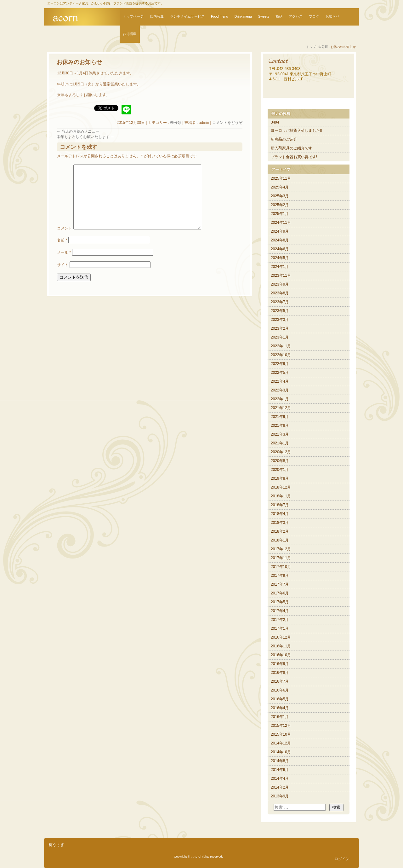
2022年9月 (280, 364)
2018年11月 (281, 496)
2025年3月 (280, 196)
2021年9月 (280, 417)
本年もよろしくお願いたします (85, 137)
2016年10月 (281, 655)
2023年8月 (280, 293)
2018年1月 (280, 540)
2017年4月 (280, 611)
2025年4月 (280, 187)
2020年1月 (280, 470)
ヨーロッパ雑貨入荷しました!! (296, 130)
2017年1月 (280, 628)
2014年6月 (280, 770)
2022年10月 (281, 355)
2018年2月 (280, 531)
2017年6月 (280, 593)
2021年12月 (281, 408)
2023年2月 (280, 328)
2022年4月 (280, 381)
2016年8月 (280, 673)
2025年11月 (281, 178)
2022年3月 (280, 390)
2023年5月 (280, 311)
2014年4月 (280, 778)
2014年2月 (280, 787)
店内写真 (157, 16)
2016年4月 (280, 708)
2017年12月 (281, 549)
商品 (279, 16)
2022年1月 (280, 399)
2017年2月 (280, 620)
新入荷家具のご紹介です (292, 148)
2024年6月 (280, 249)
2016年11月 (281, 646)
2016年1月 (280, 717)
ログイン (342, 859)
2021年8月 (280, 425)
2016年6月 (280, 690)
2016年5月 (280, 699)
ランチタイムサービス (187, 16)
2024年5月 (280, 258)
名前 (62, 240)
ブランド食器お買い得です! (294, 157)
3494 (275, 122)
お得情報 (130, 34)
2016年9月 (280, 664)
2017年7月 (280, 584)
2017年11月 (281, 558)
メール (64, 252)
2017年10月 (281, 567)
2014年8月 (280, 761)
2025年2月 (280, 205)
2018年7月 (280, 505)
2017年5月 (280, 602)
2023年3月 (280, 320)
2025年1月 (280, 214)
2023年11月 (281, 275)
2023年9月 (280, 284)
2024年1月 (280, 267)
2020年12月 (281, 452)
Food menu (220, 16)
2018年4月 (280, 514)
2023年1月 (280, 337)
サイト (63, 265)
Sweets (264, 16)
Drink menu (243, 16)
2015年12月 (281, 726)
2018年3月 (280, 523)
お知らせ (332, 16)
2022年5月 (280, 373)
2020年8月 (280, 461)
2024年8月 (280, 240)
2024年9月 (280, 231)
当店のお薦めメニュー (78, 131)
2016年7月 (280, 681)
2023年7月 (280, 302)
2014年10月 (281, 752)
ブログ (314, 16)
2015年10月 (281, 734)
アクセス (296, 16)
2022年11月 (281, 346)
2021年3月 (280, 434)
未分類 (176, 123)
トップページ (133, 16)
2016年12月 (281, 637)
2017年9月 (280, 576)
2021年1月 (280, 443)
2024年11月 (281, 223)
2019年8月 (280, 478)
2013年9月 (280, 796)
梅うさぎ (56, 845)
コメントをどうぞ (227, 123)
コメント (65, 228)
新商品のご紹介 (284, 139)
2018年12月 (281, 487)
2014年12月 (281, 743)
